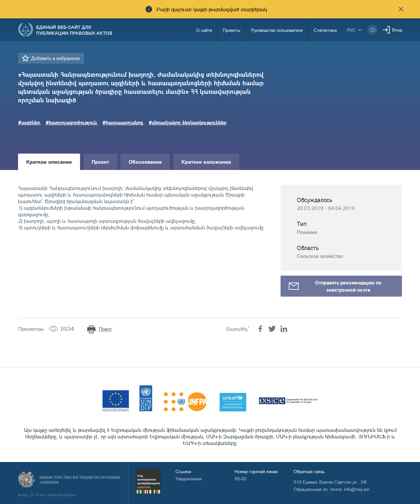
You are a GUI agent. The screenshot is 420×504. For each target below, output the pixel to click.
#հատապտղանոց (123, 122)
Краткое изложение (206, 162)
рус (351, 30)
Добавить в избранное (55, 58)
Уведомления (189, 479)
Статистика (325, 30)
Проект (100, 162)
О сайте (204, 30)
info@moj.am (357, 489)
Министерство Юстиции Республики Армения (80, 480)
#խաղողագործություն (71, 122)
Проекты (231, 30)
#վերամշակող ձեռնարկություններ (188, 122)
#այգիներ (29, 122)
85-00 (241, 479)
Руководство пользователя (277, 30)
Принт (105, 329)
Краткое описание (49, 162)
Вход (397, 30)
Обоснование (145, 162)
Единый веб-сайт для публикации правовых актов (74, 30)
